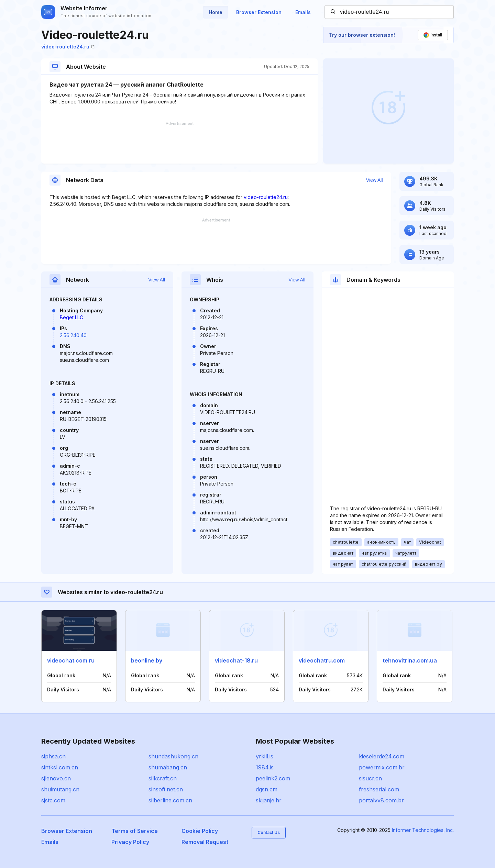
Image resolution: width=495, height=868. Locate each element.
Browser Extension (259, 12)
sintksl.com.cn (60, 767)
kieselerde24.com (382, 756)
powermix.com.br (382, 767)
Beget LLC (71, 317)
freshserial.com (379, 789)
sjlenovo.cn (56, 778)
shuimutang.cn (60, 789)
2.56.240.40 (73, 335)
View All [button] (375, 180)
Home (216, 12)
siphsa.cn (53, 756)
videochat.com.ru (71, 660)
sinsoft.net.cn (166, 789)
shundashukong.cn (173, 756)
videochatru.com (322, 660)
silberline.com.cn (170, 800)
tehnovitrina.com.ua (410, 660)
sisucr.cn (370, 778)
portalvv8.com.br (381, 800)
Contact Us (269, 832)
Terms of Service (135, 831)
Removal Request (205, 842)
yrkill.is (265, 756)
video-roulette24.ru (68, 47)
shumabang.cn (168, 767)
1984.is (265, 767)
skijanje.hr (269, 800)
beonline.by (147, 660)
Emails (303, 12)
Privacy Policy (130, 842)
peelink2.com (273, 778)
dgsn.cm (267, 789)
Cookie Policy (200, 831)
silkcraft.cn (163, 778)
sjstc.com (53, 800)
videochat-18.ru (236, 660)
